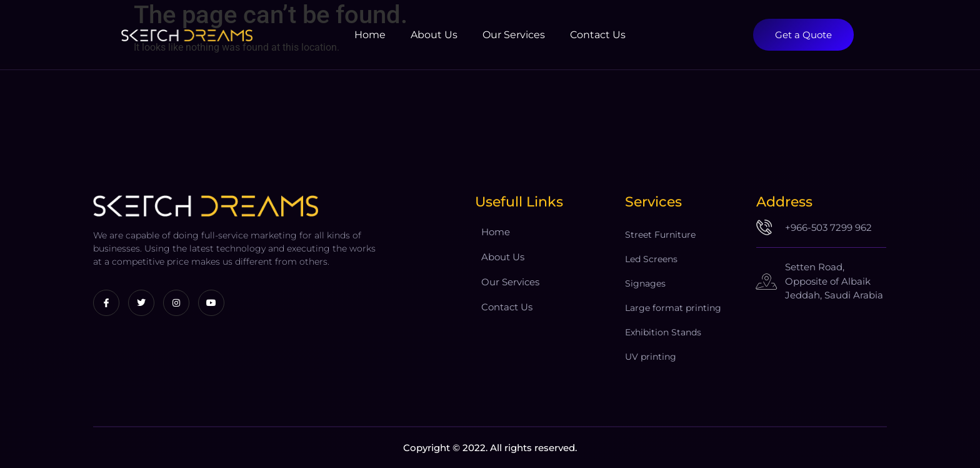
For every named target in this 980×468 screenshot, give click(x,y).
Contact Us (598, 35)
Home (370, 35)
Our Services (514, 35)
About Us (434, 35)
